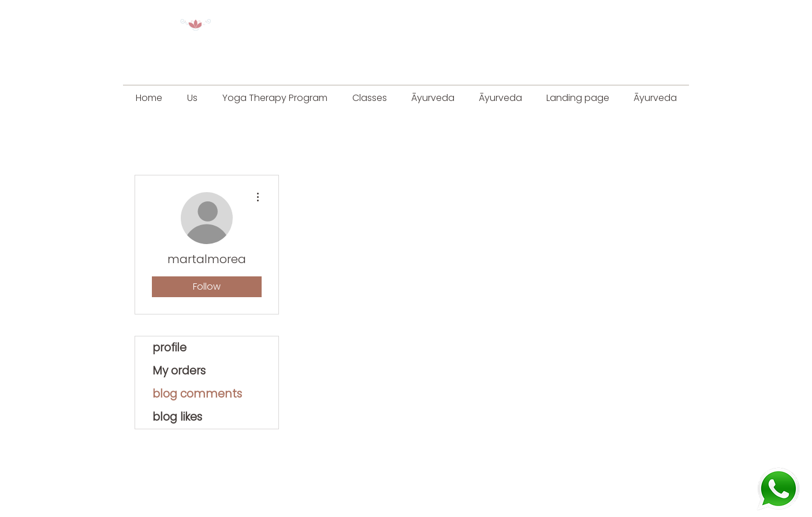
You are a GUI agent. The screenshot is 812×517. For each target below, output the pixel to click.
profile (170, 348)
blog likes (177, 417)
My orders (179, 371)
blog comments (197, 394)
